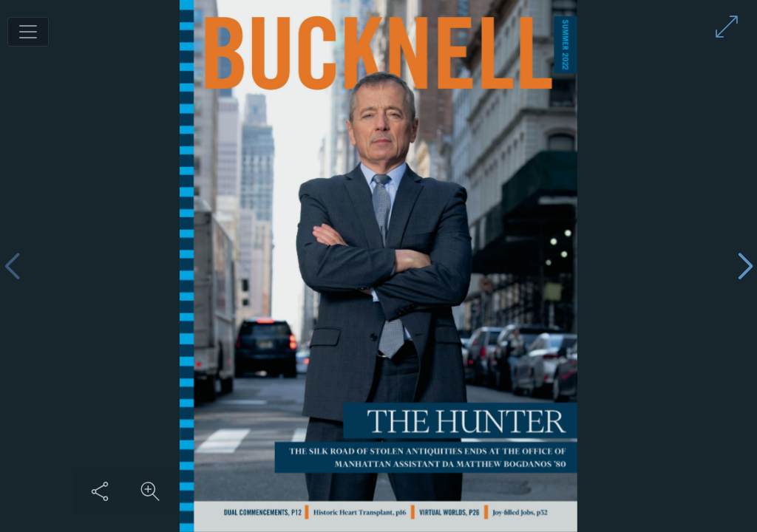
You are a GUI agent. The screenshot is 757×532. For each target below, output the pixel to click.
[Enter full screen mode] (727, 27)
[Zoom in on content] (150, 491)
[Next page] (745, 266)
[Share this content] (100, 491)
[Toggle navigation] (28, 32)
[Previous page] (12, 266)
